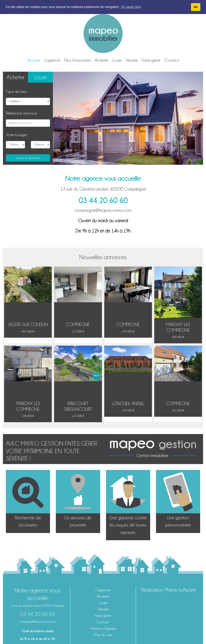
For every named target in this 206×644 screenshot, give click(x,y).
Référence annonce (21, 113)
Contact (172, 60)
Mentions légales (103, 629)
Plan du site (103, 635)
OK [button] (196, 7)
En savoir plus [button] (131, 7)
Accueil (34, 60)
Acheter (102, 60)
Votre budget (16, 135)
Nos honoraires (78, 60)
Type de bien (16, 92)
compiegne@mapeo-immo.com (103, 210)
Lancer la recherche (28, 158)
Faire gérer (151, 60)
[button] (64, 118)
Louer (117, 60)
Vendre (132, 60)
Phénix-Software (180, 590)
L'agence (52, 60)
